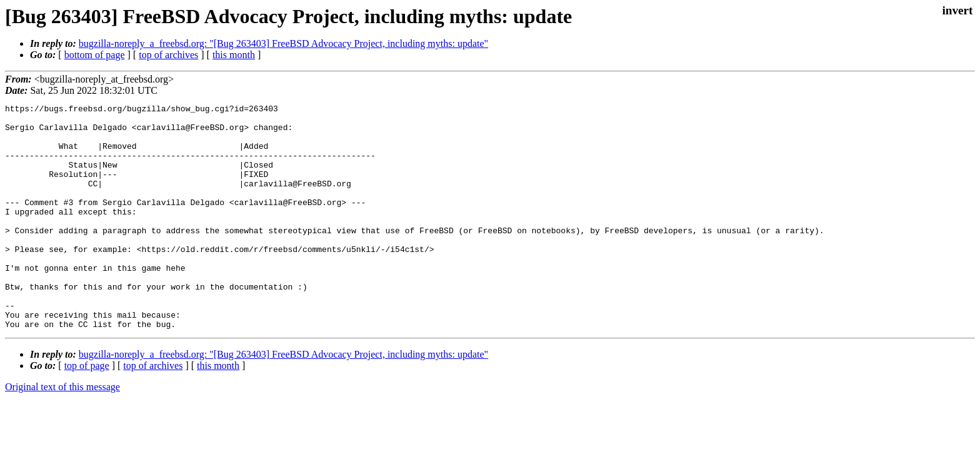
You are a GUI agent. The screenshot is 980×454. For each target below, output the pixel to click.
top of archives (168, 55)
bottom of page (95, 55)
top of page (87, 411)
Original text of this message (62, 432)
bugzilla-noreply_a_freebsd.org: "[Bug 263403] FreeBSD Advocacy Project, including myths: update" (283, 43)
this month (234, 55)
